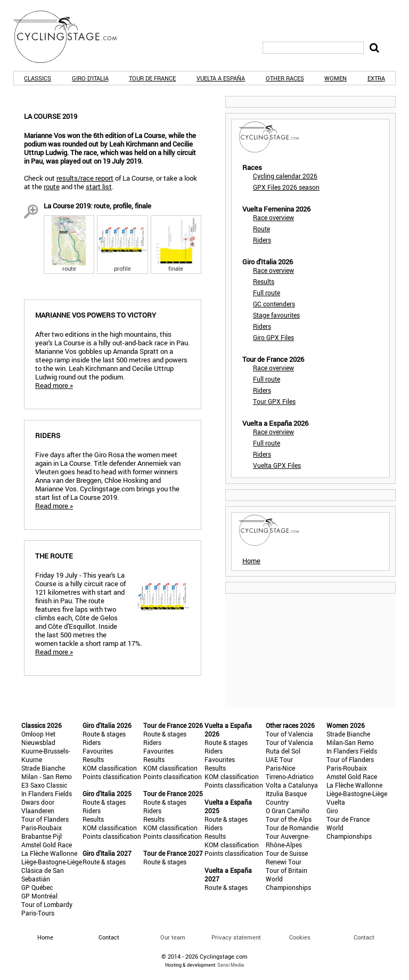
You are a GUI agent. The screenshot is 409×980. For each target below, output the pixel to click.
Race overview (273, 217)
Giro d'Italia (90, 78)
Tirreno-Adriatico (290, 776)
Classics (38, 78)
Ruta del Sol (283, 751)
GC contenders (274, 304)
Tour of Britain (287, 870)
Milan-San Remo (350, 742)
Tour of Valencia (289, 734)
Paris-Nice (280, 768)
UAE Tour (279, 759)
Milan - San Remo (47, 776)
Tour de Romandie (292, 828)
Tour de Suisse (287, 853)
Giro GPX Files (273, 337)
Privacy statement (236, 937)
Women (336, 78)
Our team (173, 937)
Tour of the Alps (289, 819)
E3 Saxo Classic (44, 785)
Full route (267, 293)
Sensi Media (231, 965)
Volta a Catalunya (292, 785)
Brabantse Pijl (42, 836)
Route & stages (104, 734)
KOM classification (110, 768)
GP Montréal (39, 896)
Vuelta (336, 802)
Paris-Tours (38, 913)
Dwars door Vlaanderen (38, 806)
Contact (364, 937)
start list (99, 187)
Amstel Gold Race (47, 845)
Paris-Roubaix (42, 828)
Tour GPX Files (274, 401)
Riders (262, 240)
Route (261, 229)
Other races (285, 78)
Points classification (112, 776)
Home (251, 561)
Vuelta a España (221, 78)
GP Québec (37, 887)
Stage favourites (276, 315)
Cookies (300, 937)
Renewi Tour (284, 862)
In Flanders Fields (47, 793)
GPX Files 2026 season (286, 187)
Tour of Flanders (45, 819)
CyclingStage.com (72, 37)
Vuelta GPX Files (277, 465)
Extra (376, 78)
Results (264, 281)
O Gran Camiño (288, 811)
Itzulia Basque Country (286, 798)
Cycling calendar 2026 (285, 176)
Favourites (98, 751)
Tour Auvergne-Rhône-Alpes (288, 840)
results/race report (85, 178)
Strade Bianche (43, 768)
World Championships (288, 883)
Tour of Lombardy (47, 904)
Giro (332, 811)
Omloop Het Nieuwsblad (38, 738)
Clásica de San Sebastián (43, 874)
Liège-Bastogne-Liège (52, 862)
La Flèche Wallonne (49, 853)
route (52, 187)
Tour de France (152, 78)
